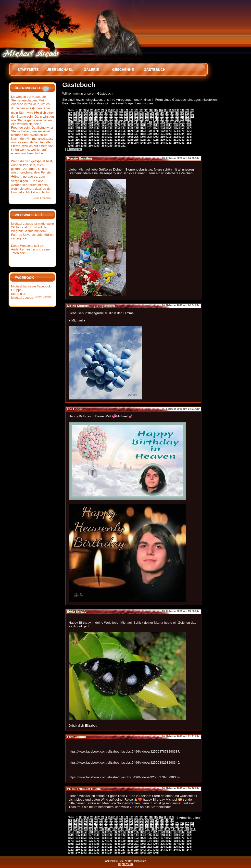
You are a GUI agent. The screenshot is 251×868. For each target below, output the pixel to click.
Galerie (91, 70)
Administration (189, 818)
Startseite (28, 70)
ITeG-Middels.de (137, 861)
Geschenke (123, 70)
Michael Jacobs (22, 298)
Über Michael (60, 70)
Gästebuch (155, 70)
